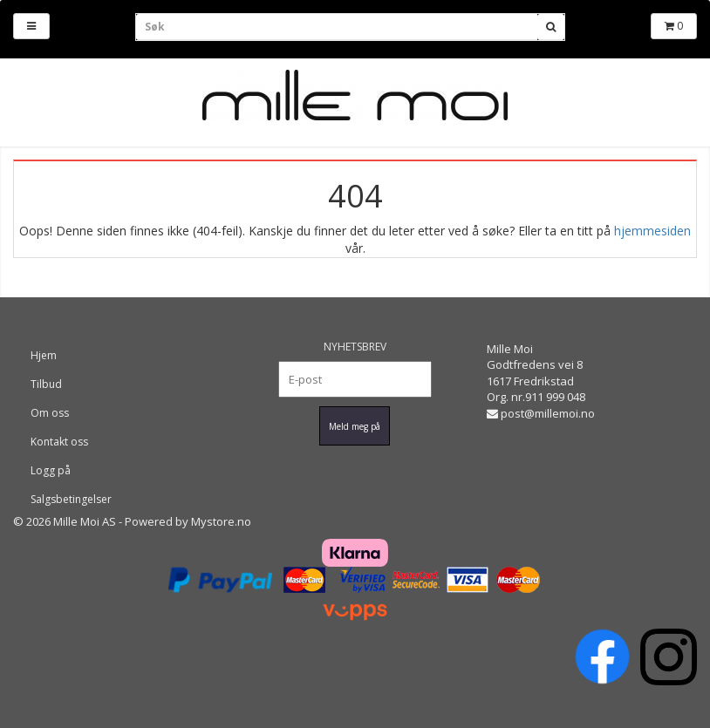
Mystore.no (221, 521)
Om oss (50, 413)
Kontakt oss (59, 442)
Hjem (44, 355)
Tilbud (46, 384)
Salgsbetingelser (71, 499)
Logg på (51, 470)
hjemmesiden (652, 231)
